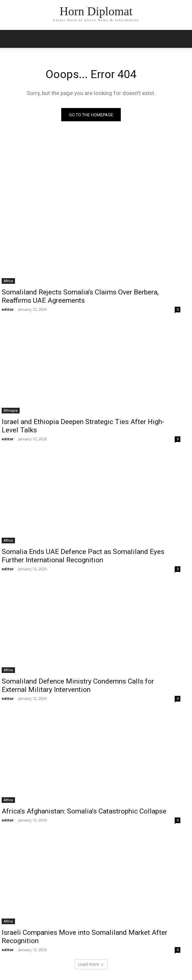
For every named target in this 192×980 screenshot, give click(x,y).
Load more (91, 964)
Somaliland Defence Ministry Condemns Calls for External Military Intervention (78, 685)
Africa (8, 281)
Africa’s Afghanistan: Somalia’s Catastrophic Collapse (85, 811)
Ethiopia (11, 410)
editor (8, 309)
